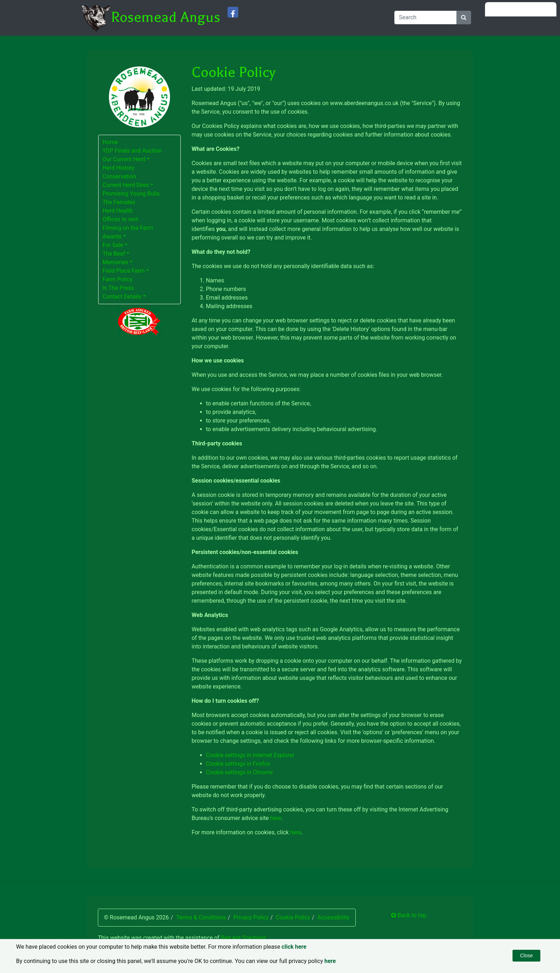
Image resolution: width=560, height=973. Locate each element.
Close (526, 955)
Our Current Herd (124, 159)
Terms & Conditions (201, 917)
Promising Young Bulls (131, 194)
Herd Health (118, 211)
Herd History (118, 168)
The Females (119, 202)
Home (110, 142)
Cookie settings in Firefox (238, 764)
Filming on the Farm (128, 228)
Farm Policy (117, 279)
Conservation (119, 176)
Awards (112, 236)
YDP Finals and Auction (132, 151)
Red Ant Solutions (243, 938)
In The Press (118, 288)
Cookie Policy (293, 917)
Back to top (409, 915)
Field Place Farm (124, 271)
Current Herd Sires (126, 185)
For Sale (113, 245)
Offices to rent (120, 219)
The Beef (114, 254)
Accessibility (334, 917)
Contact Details (122, 297)
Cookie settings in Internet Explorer (250, 755)
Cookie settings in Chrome (239, 772)
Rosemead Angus (166, 17)
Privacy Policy (251, 917)
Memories (115, 262)
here (276, 818)
